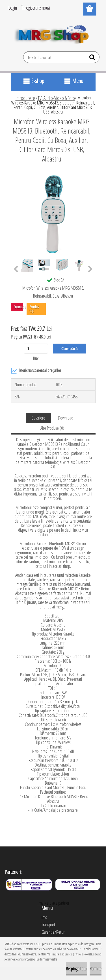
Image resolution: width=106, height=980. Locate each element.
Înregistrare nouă (36, 8)
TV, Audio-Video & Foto (56, 98)
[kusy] (36, 349)
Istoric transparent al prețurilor (36, 371)
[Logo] (53, 33)
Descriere (38, 418)
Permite (96, 969)
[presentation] (16, 269)
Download (66, 418)
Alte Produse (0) (52, 428)
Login (13, 8)
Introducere (25, 98)
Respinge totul (77, 969)
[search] (93, 58)
